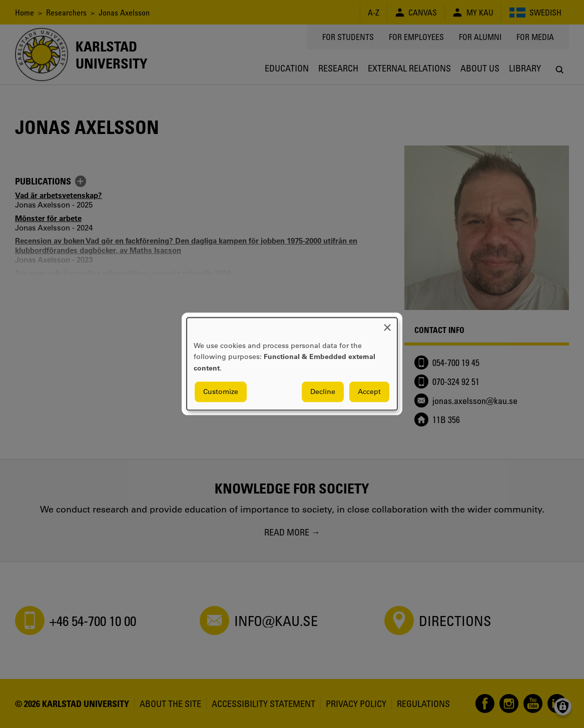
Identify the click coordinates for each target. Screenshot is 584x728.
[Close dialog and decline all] (387, 324)
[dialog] (292, 364)
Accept (369, 392)
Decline (323, 392)
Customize (221, 392)
